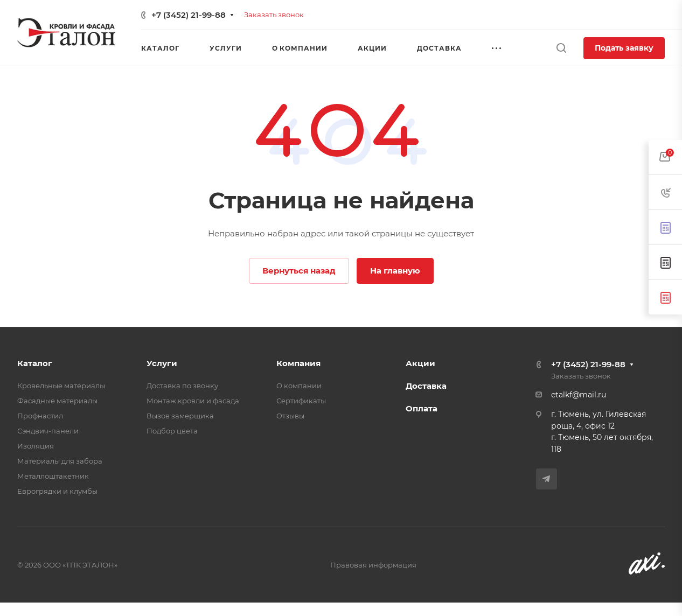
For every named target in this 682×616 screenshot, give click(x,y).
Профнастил (40, 416)
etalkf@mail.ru (579, 395)
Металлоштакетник (53, 476)
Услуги (162, 363)
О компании (299, 386)
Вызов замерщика (180, 416)
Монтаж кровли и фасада (193, 401)
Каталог (35, 363)
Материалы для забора (60, 461)
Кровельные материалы (61, 386)
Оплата (422, 408)
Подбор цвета (172, 431)
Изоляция (36, 446)
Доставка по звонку (182, 386)
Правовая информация (373, 565)
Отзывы (290, 416)
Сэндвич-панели (48, 431)
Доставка (426, 386)
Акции (420, 363)
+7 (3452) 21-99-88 (189, 15)
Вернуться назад (299, 271)
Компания (298, 363)
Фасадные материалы (57, 401)
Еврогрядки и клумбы (57, 491)
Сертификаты (301, 401)
